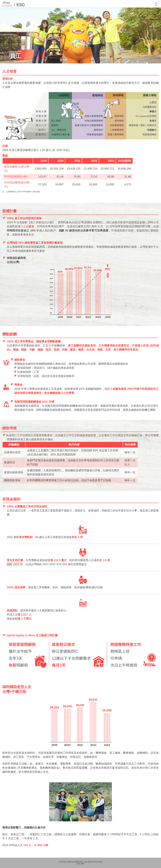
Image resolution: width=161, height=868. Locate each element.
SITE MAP (80, 864)
